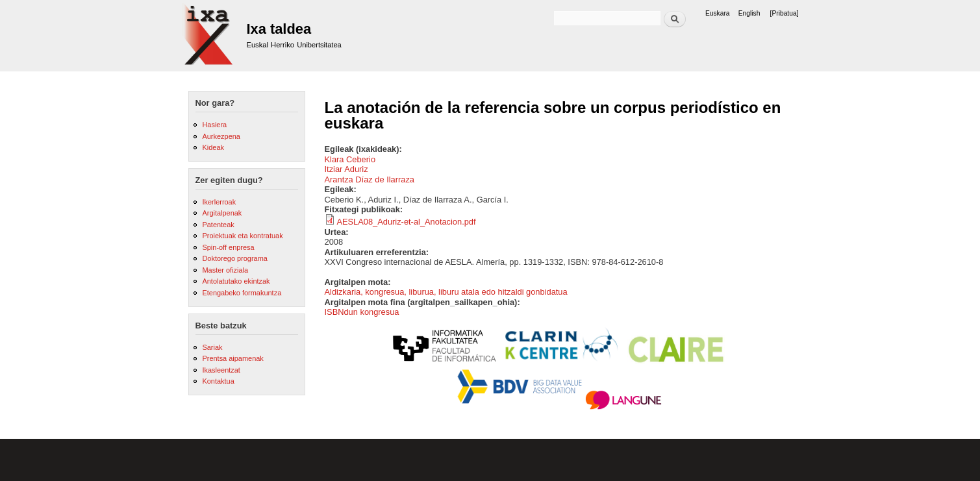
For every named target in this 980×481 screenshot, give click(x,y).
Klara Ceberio (350, 159)
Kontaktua (218, 381)
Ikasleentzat (221, 370)
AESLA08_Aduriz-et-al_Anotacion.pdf (406, 222)
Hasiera (214, 125)
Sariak (212, 347)
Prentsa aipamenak (232, 358)
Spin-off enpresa (228, 247)
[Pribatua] (785, 13)
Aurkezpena (221, 136)
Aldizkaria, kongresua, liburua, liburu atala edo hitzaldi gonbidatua (446, 292)
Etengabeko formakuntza (242, 293)
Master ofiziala (225, 270)
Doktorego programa (234, 258)
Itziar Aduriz (346, 169)
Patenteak (218, 225)
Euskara (718, 13)
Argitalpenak (222, 213)
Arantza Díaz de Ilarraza (370, 179)
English (749, 13)
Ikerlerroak (219, 202)
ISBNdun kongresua (362, 312)
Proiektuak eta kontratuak (242, 236)
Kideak (213, 147)
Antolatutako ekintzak (236, 281)
